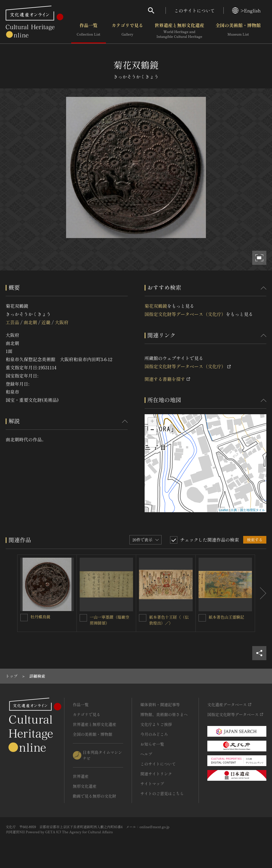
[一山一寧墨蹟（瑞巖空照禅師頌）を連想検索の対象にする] (83, 618)
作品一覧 (89, 31)
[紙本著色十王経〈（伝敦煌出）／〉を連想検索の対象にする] (143, 618)
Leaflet (224, 510)
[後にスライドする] (261, 593)
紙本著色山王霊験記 (227, 617)
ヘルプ (146, 754)
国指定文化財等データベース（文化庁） (185, 314)
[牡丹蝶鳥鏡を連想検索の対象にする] (24, 618)
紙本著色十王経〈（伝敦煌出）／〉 (169, 620)
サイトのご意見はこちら (162, 793)
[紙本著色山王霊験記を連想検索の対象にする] (202, 618)
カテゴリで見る (127, 31)
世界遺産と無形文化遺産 (179, 31)
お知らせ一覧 (152, 744)
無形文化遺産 (85, 786)
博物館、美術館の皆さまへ (164, 714)
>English (246, 10)
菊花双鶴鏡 (156, 306)
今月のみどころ (154, 734)
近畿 (46, 322)
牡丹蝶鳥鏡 (40, 617)
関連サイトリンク (156, 774)
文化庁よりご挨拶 (156, 724)
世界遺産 (81, 776)
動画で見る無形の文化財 (95, 796)
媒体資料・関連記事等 (160, 705)
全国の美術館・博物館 (238, 31)
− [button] (152, 430)
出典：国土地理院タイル (248, 510)
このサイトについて (195, 10)
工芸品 (12, 322)
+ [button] (152, 422)
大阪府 (62, 322)
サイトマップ (152, 784)
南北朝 (30, 322)
